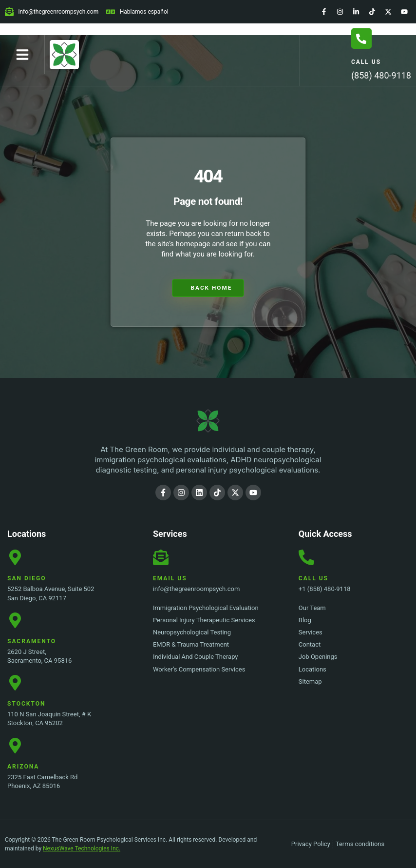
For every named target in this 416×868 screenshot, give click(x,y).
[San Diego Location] (15, 558)
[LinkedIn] (356, 12)
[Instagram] (340, 12)
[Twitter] (388, 12)
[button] (22, 55)
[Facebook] (324, 12)
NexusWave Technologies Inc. (82, 848)
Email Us (170, 579)
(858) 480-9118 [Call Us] (381, 75)
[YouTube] (404, 12)
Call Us (366, 62)
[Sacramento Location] (15, 620)
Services (170, 534)
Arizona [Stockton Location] (23, 767)
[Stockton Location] (15, 683)
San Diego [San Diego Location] (27, 579)
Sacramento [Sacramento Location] (32, 641)
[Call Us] (361, 39)
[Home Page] (64, 55)
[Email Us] (161, 558)
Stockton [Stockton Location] (26, 704)
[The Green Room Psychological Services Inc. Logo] (208, 421)
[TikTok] (372, 12)
